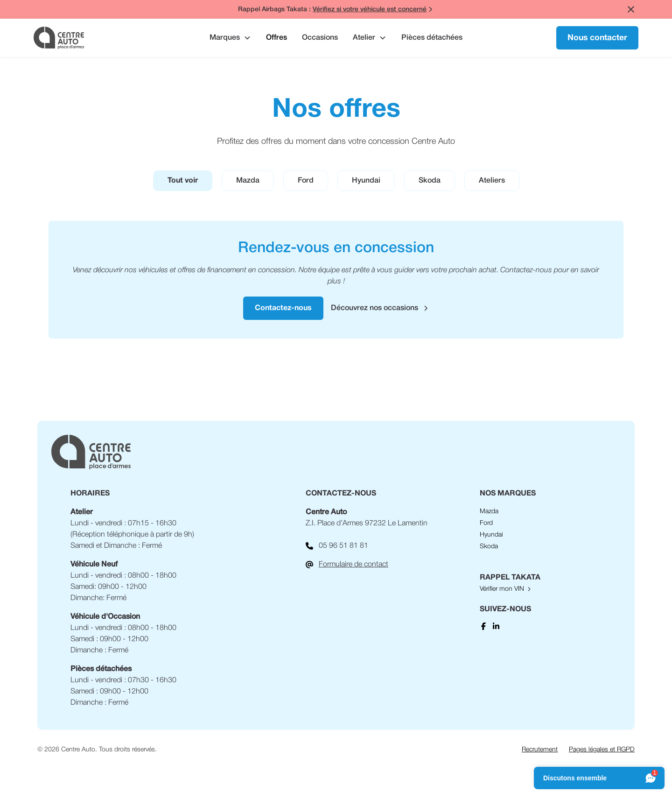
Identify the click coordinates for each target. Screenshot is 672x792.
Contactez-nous (283, 308)
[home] (97, 38)
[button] (230, 38)
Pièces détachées (432, 38)
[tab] (183, 181)
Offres (276, 38)
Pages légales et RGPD (602, 750)
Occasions (320, 38)
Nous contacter (597, 38)
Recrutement (540, 750)
